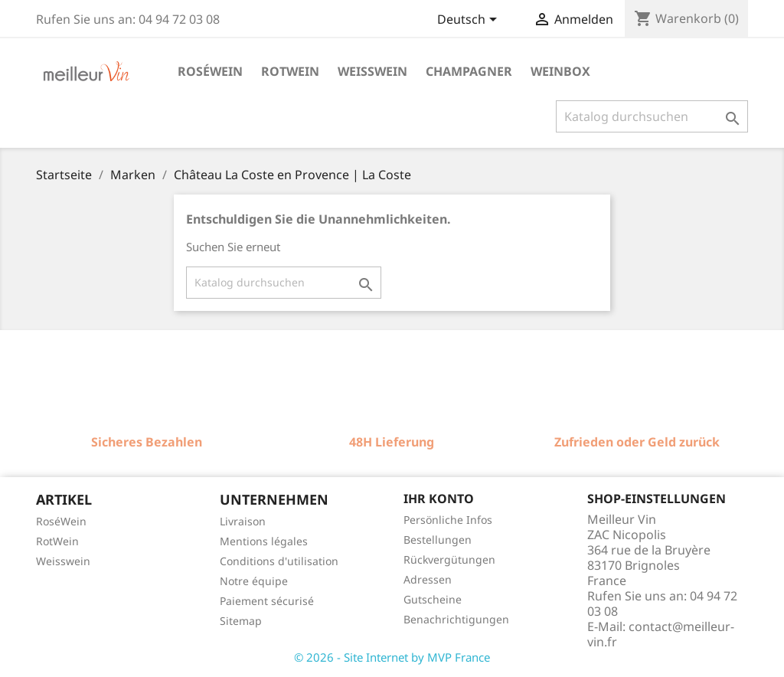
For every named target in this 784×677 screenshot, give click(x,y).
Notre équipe (254, 581)
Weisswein (372, 71)
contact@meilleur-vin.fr (661, 634)
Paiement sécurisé (267, 601)
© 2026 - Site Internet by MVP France (392, 657)
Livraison (243, 521)
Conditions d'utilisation (279, 561)
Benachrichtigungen (456, 619)
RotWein (57, 541)
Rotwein (290, 71)
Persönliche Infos (448, 520)
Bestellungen (438, 540)
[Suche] (652, 116)
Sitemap (241, 621)
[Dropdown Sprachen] (470, 21)
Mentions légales (264, 541)
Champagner (469, 71)
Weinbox (560, 71)
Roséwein (210, 71)
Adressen (428, 579)
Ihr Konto (439, 499)
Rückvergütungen (449, 559)
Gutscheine (433, 599)
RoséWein (61, 521)
